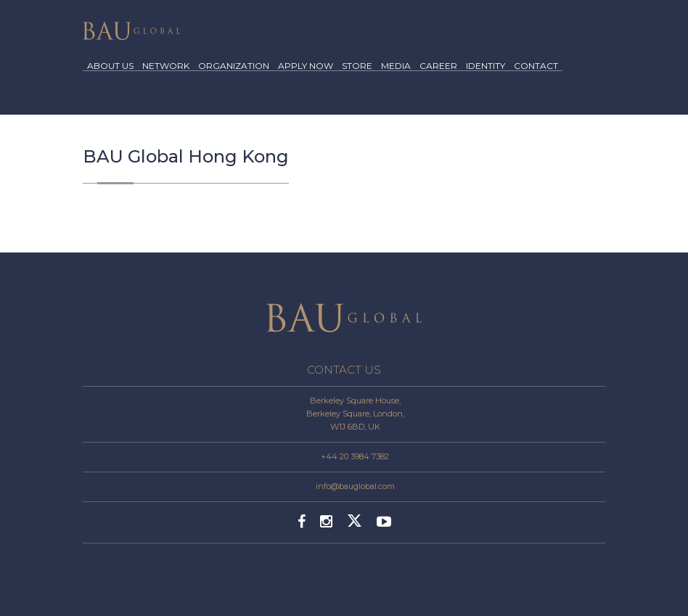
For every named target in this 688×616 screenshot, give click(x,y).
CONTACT (536, 66)
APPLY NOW (306, 66)
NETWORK (166, 66)
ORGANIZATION (234, 66)
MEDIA (396, 66)
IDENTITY (486, 66)
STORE (357, 66)
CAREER (438, 66)
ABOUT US (110, 66)
